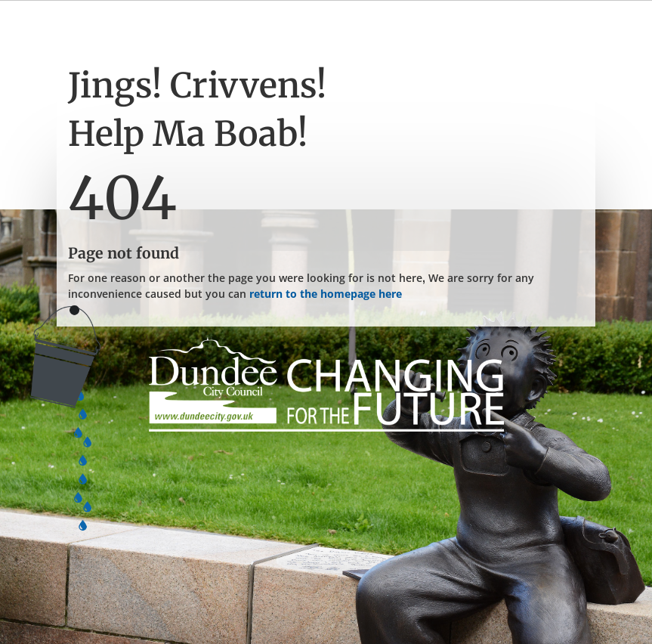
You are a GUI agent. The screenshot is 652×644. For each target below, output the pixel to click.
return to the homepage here (326, 294)
